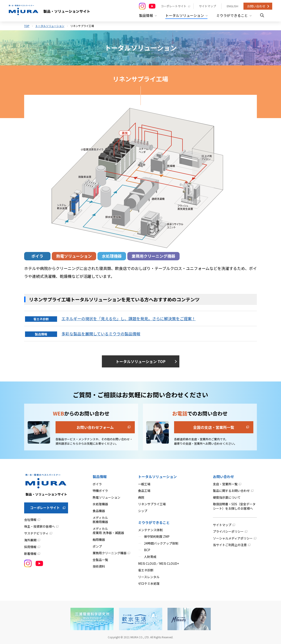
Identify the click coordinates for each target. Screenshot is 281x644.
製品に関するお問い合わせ (231, 491)
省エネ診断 (146, 570)
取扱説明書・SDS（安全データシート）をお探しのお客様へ (234, 506)
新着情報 (30, 554)
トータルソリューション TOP (141, 361)
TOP (27, 26)
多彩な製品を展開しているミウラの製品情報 (101, 334)
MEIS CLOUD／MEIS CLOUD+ (159, 563)
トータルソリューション (50, 26)
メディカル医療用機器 (100, 520)
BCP (147, 550)
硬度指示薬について (227, 497)
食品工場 (144, 491)
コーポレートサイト (174, 6)
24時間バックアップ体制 (161, 543)
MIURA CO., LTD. (140, 637)
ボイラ (37, 256)
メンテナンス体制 (150, 530)
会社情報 (30, 520)
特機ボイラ (100, 491)
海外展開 (30, 540)
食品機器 (99, 511)
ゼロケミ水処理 (149, 583)
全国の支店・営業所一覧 (214, 427)
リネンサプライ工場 (152, 504)
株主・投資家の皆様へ (40, 526)
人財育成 (150, 557)
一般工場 (144, 484)
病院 (141, 497)
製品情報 (100, 477)
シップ (143, 511)
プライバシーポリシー (228, 531)
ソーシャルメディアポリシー (233, 538)
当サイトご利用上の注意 (230, 545)
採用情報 (30, 547)
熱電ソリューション (74, 256)
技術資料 (99, 566)
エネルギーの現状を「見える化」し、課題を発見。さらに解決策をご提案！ (129, 318)
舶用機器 (99, 540)
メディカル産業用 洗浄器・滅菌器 (108, 531)
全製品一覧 (100, 560)
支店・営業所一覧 (225, 484)
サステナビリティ (36, 533)
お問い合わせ (256, 6)
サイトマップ (207, 6)
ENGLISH (232, 6)
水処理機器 (112, 256)
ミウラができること (154, 522)
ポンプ (97, 546)
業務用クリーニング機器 (153, 256)
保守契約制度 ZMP (157, 536)
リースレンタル (149, 577)
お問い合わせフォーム (95, 427)
